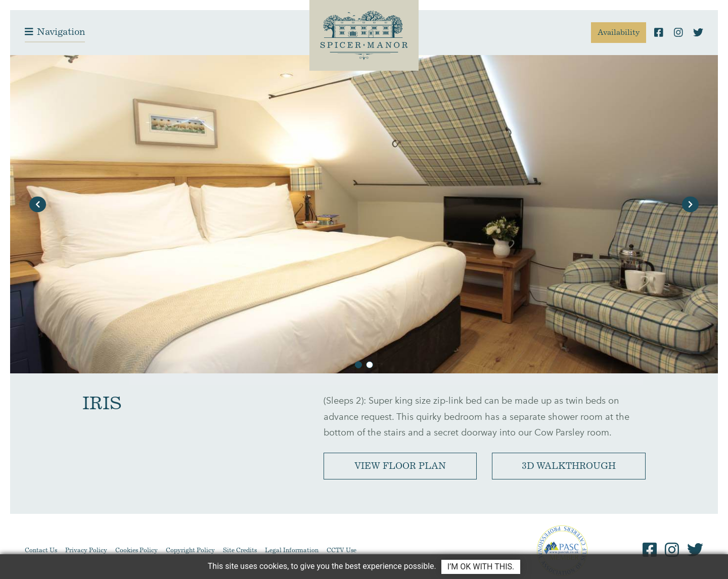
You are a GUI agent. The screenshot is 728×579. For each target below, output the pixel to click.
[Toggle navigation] (55, 32)
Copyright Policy (190, 550)
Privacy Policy (86, 550)
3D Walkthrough (569, 466)
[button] (38, 204)
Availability (619, 32)
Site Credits (240, 550)
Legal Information (292, 550)
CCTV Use (342, 550)
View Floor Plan (400, 466)
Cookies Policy (136, 550)
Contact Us (41, 550)
